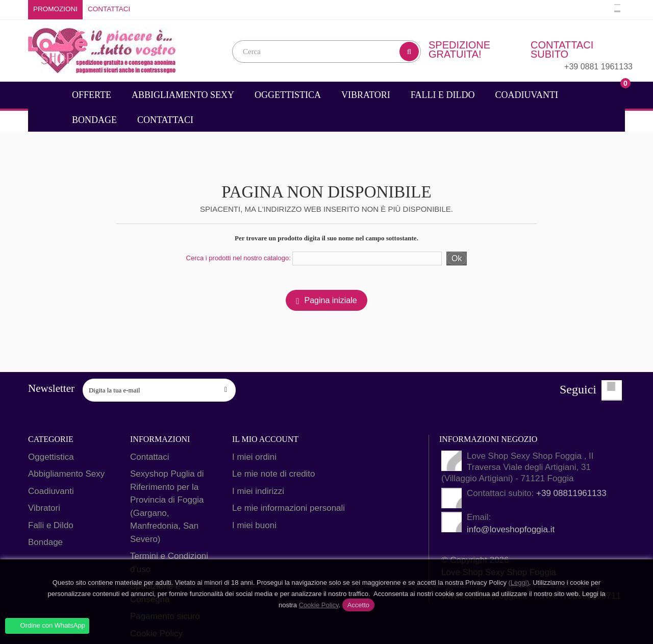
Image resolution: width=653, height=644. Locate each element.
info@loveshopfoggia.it (511, 529)
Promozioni (55, 9)
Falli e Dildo (443, 95)
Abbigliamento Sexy (183, 95)
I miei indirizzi (258, 491)
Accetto (358, 605)
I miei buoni (254, 525)
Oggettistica (288, 95)
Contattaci (109, 9)
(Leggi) (519, 583)
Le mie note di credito (274, 474)
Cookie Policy (319, 605)
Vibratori (366, 95)
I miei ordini (254, 457)
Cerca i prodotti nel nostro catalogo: (238, 258)
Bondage (94, 120)
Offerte (92, 95)
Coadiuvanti (526, 95)
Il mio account (265, 439)
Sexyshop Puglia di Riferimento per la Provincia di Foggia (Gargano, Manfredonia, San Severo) (167, 506)
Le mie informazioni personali (288, 508)
